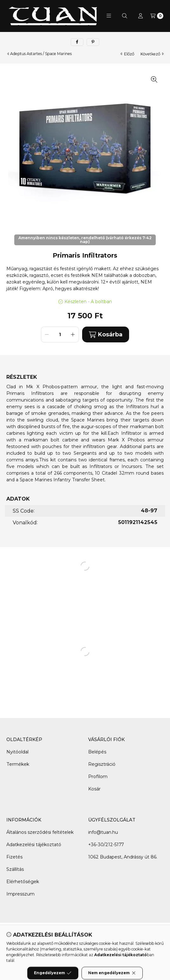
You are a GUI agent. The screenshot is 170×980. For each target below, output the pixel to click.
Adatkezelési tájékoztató (34, 845)
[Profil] (141, 16)
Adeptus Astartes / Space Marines (41, 54)
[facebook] (77, 42)
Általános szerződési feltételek (40, 832)
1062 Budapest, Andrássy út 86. (123, 857)
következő (152, 54)
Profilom (98, 777)
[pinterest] (93, 42)
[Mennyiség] (60, 334)
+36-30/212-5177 (106, 845)
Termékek (18, 764)
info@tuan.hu (103, 832)
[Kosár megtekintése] (157, 16)
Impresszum (20, 894)
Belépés (97, 752)
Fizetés (14, 857)
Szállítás (15, 869)
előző (127, 54)
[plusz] (73, 334)
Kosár (94, 789)
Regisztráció (102, 764)
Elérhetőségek (23, 882)
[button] (109, 16)
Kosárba (106, 335)
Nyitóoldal (17, 752)
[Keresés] (125, 16)
